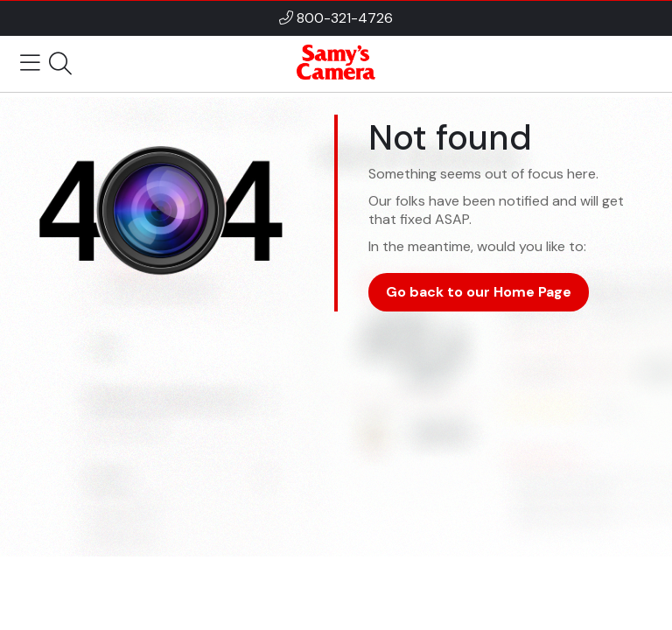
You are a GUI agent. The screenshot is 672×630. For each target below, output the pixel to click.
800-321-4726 (345, 18)
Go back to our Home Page (479, 292)
